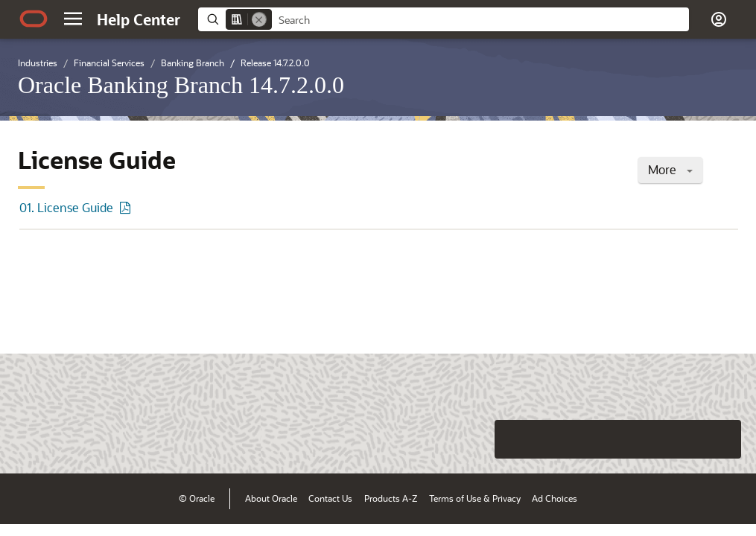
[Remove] (259, 19)
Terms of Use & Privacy (475, 498)
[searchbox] (480, 20)
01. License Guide (66, 207)
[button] (73, 19)
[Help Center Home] (139, 19)
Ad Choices (555, 498)
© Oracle (197, 498)
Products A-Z (391, 498)
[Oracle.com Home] (34, 19)
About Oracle (271, 498)
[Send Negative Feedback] (683, 439)
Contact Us (330, 498)
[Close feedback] (514, 439)
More (670, 169)
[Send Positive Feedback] (722, 439)
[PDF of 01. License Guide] (127, 207)
